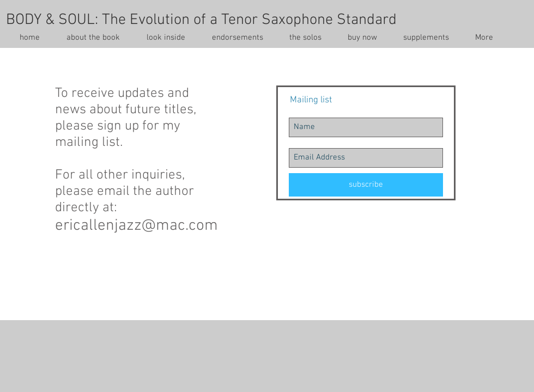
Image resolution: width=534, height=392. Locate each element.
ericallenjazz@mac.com (136, 226)
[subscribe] (366, 185)
